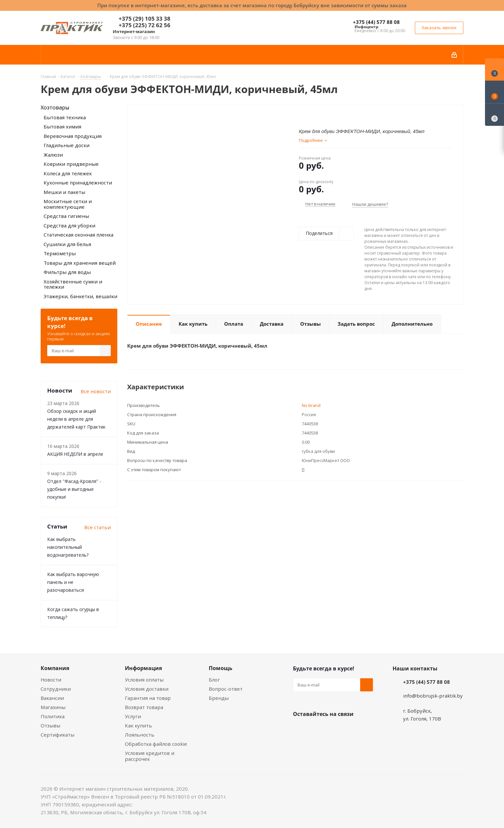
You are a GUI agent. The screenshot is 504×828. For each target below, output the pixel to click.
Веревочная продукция (73, 136)
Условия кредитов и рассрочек (150, 756)
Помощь (221, 668)
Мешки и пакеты (64, 192)
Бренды (219, 698)
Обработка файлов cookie (156, 744)
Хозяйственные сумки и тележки (73, 284)
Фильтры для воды (67, 272)
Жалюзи (53, 155)
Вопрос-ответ (226, 689)
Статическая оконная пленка (78, 235)
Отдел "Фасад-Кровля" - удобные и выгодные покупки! (74, 489)
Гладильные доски (67, 145)
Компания (55, 668)
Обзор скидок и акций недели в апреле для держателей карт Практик (76, 419)
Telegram (349, 729)
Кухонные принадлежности (78, 183)
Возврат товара (144, 707)
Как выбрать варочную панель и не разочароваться (73, 582)
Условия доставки (147, 689)
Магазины (53, 707)
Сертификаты (58, 735)
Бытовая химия (62, 126)
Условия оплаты (144, 680)
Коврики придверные (71, 164)
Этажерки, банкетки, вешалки (80, 296)
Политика (53, 716)
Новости (51, 680)
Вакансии (52, 698)
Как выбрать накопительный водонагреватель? (68, 547)
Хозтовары (55, 107)
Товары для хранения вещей (80, 263)
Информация (143, 668)
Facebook (316, 729)
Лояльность (140, 735)
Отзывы (50, 725)
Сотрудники (56, 689)
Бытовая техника (65, 117)
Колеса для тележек (68, 173)
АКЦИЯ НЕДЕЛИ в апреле (75, 454)
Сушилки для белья (67, 244)
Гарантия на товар (148, 698)
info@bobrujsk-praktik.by (433, 696)
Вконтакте (300, 729)
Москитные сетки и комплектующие (68, 204)
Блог (214, 680)
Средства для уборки (69, 225)
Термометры (60, 253)
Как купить (138, 725)
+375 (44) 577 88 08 (376, 22)
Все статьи (97, 527)
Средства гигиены (66, 216)
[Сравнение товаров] (494, 115)
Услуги (133, 716)
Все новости (96, 391)
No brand (311, 405)
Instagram (332, 729)
